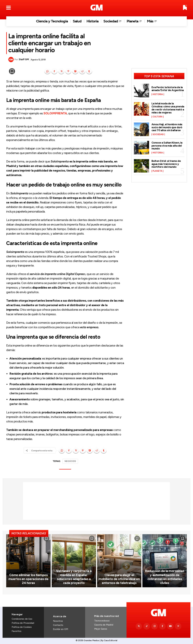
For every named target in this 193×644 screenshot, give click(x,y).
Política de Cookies (22, 627)
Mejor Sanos (101, 629)
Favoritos (17, 631)
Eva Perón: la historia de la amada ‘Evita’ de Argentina (168, 89)
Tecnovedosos (102, 621)
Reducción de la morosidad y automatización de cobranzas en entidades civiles (165, 577)
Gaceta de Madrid (104, 625)
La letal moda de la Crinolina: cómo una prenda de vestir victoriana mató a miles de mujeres (168, 108)
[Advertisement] (96, 501)
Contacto (58, 625)
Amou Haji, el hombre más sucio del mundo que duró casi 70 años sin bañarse (167, 127)
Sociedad (158, 134)
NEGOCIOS (70, 461)
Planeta (157, 171)
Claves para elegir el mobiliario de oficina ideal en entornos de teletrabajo (119, 579)
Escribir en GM (61, 629)
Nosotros (58, 621)
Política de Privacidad (23, 623)
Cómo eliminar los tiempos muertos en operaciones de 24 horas (28, 579)
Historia (158, 94)
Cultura (158, 117)
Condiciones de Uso (22, 619)
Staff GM (24, 59)
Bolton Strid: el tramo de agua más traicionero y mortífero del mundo (166, 164)
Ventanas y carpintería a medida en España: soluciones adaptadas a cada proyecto (74, 577)
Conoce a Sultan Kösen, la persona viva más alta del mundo (167, 146)
